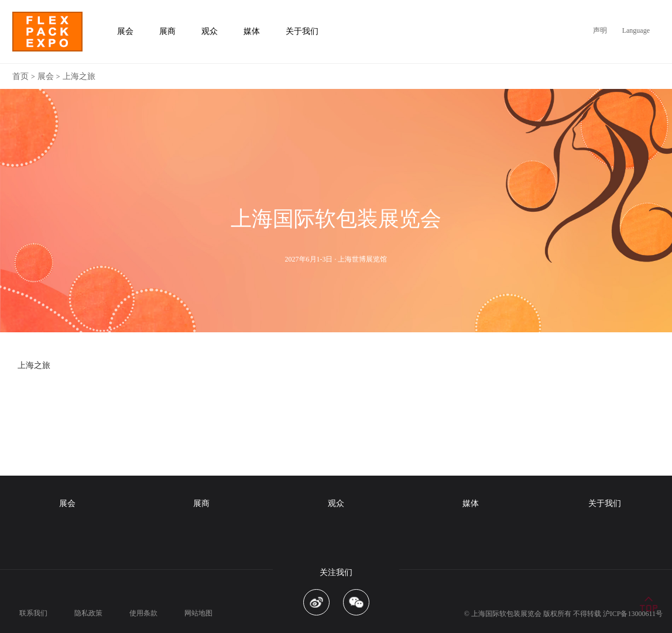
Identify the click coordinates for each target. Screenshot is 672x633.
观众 (336, 503)
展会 (46, 76)
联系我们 (33, 613)
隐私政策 (88, 613)
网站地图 (198, 613)
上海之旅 (79, 76)
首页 (20, 76)
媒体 (471, 503)
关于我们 (605, 503)
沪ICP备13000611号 (633, 614)
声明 (600, 30)
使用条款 (143, 613)
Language (636, 30)
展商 (201, 503)
